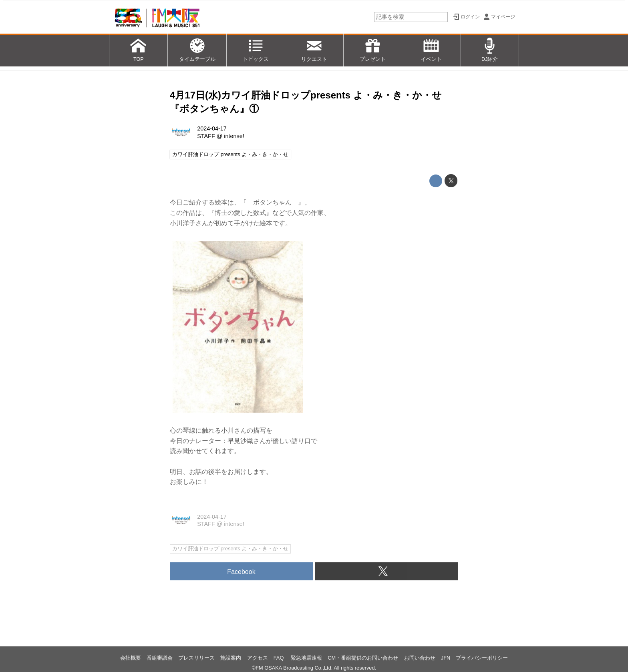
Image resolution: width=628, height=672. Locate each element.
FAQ (279, 658)
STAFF (206, 136)
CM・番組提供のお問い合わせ (363, 658)
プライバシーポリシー (482, 658)
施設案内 (231, 658)
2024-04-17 (212, 128)
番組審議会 (160, 658)
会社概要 (131, 658)
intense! (234, 136)
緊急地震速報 (306, 658)
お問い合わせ (420, 658)
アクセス (258, 658)
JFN (446, 658)
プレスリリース (196, 658)
